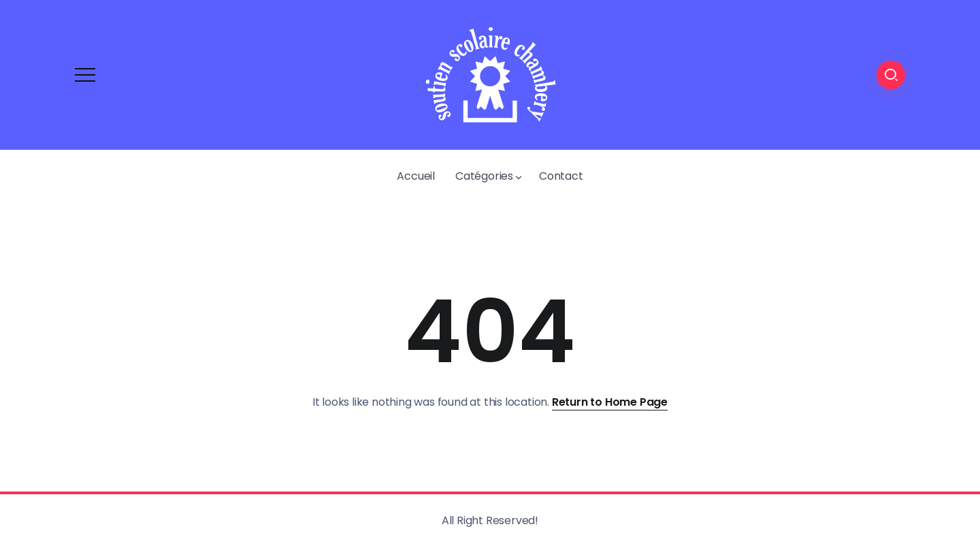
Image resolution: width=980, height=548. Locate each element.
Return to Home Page (610, 402)
